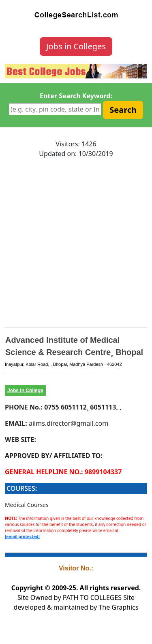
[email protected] (22, 536)
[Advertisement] (76, 241)
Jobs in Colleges (76, 46)
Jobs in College (25, 391)
